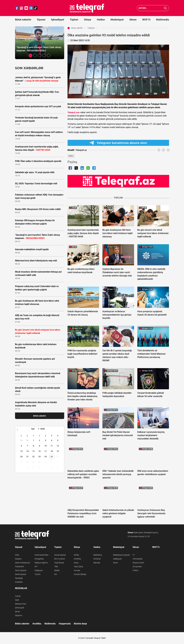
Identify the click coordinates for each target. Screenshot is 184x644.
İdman (133, 20)
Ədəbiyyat (117, 559)
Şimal (17, 612)
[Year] (44, 429)
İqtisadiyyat (58, 20)
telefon (71, 156)
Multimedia (163, 20)
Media (57, 570)
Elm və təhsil (59, 559)
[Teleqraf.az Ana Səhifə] (87, 8)
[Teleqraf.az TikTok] (36, 8)
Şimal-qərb (20, 608)
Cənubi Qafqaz (80, 574)
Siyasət (41, 20)
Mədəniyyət (117, 20)
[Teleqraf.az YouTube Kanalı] (118, 181)
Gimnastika (138, 559)
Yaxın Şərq (78, 567)
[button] (30, 55)
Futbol (135, 570)
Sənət (115, 563)
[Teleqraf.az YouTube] (26, 8)
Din (56, 574)
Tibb (56, 567)
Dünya (88, 20)
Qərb (17, 600)
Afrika (76, 555)
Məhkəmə (98, 555)
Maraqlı (97, 563)
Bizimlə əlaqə (80, 624)
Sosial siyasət (60, 555)
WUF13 (146, 20)
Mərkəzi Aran (21, 604)
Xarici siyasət (21, 570)
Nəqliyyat (39, 570)
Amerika (77, 559)
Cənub (18, 596)
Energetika (39, 559)
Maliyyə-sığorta (41, 563)
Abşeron (19, 615)
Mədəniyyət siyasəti (121, 555)
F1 (134, 555)
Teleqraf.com (74, 112)
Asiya (76, 563)
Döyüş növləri (138, 563)
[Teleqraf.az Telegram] (31, 8)
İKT (36, 567)
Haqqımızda (65, 624)
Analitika (19, 582)
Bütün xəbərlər (23, 20)
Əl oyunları (137, 567)
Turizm (38, 574)
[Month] (35, 429)
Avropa (77, 570)
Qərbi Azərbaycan (23, 563)
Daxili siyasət (21, 574)
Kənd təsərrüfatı (42, 555)
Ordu (17, 555)
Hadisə (101, 20)
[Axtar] (165, 8)
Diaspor (18, 559)
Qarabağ (19, 578)
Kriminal (97, 559)
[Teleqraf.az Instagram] (22, 8)
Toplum (74, 20)
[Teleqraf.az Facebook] (17, 8)
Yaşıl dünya (59, 563)
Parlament (20, 567)
